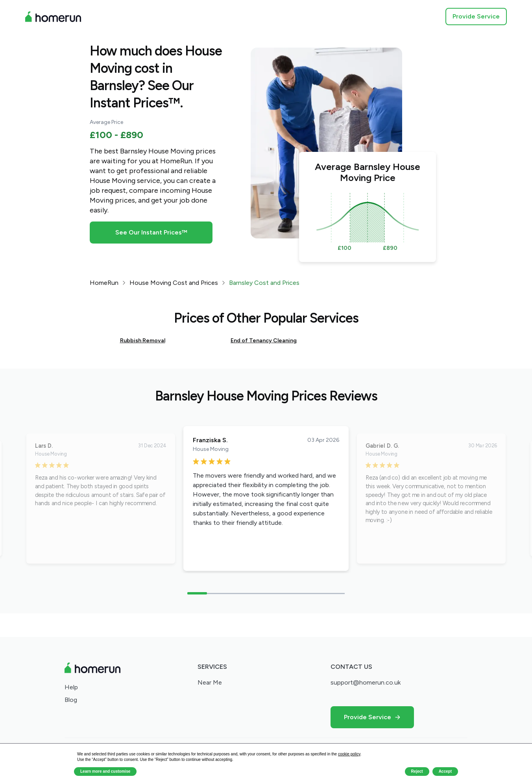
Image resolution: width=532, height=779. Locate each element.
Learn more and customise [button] (105, 771)
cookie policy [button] (349, 754)
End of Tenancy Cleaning (264, 341)
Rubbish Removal (143, 341)
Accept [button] (445, 771)
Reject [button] (417, 771)
